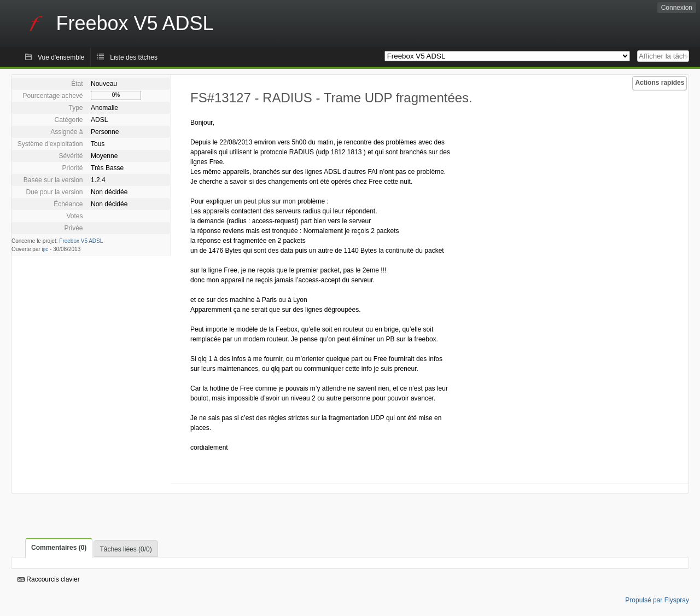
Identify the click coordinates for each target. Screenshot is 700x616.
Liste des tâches (134, 57)
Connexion (677, 8)
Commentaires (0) (59, 548)
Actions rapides (660, 83)
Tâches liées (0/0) (126, 549)
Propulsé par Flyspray (657, 600)
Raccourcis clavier (49, 579)
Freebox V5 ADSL (81, 241)
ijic (45, 249)
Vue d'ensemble (61, 57)
